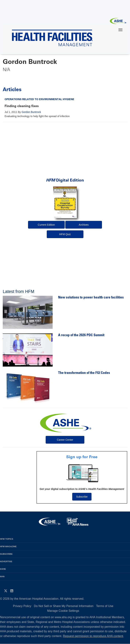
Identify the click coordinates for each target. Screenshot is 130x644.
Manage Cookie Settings (63, 611)
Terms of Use (105, 606)
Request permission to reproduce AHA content (93, 636)
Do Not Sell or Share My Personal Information (64, 606)
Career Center (65, 440)
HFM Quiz (65, 234)
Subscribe (82, 497)
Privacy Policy (22, 606)
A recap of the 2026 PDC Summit (81, 335)
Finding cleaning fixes (22, 106)
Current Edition (46, 225)
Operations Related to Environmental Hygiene (39, 99)
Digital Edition (65, 180)
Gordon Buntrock (31, 112)
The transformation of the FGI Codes (84, 373)
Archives (84, 225)
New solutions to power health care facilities (91, 298)
